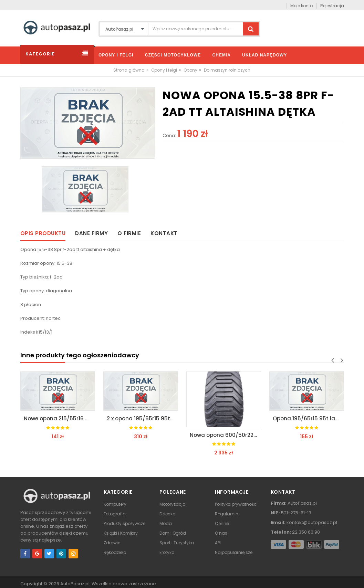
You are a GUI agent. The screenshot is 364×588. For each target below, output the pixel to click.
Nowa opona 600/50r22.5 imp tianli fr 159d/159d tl (225, 435)
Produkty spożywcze (124, 523)
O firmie (129, 233)
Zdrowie (112, 543)
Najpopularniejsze (234, 552)
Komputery (115, 504)
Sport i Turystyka (177, 543)
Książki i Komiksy (121, 533)
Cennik (222, 523)
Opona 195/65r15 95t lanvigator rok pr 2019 (308, 418)
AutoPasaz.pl (75, 584)
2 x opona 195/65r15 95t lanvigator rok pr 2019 (142, 418)
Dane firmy (91, 233)
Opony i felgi (164, 70)
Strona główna (129, 70)
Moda (166, 523)
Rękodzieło (115, 552)
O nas (221, 533)
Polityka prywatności (236, 504)
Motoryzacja (173, 504)
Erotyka (167, 552)
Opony (190, 70)
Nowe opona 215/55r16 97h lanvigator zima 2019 (59, 418)
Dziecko (167, 514)
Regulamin (227, 514)
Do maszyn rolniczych (227, 70)
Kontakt (164, 233)
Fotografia (115, 514)
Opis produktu (43, 233)
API (218, 543)
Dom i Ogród (173, 533)
